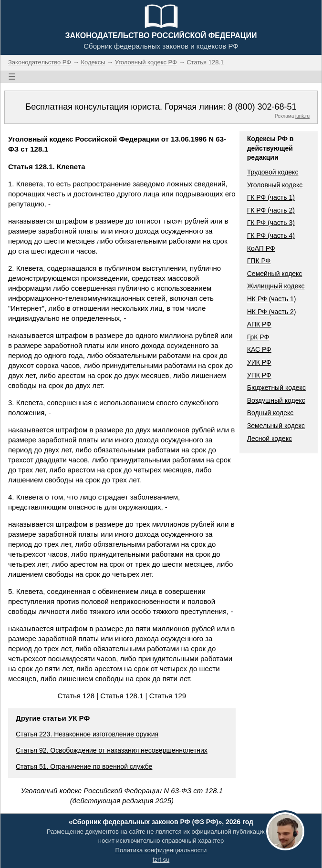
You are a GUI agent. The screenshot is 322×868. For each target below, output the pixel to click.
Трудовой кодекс (273, 172)
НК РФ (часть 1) (272, 299)
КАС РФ (259, 349)
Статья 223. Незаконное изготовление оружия (87, 734)
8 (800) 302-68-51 (262, 107)
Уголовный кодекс (275, 185)
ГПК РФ (259, 261)
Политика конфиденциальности (161, 850)
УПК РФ (259, 375)
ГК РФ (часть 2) (271, 210)
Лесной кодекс (270, 439)
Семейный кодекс (275, 274)
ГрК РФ (258, 337)
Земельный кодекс (276, 426)
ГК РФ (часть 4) (271, 235)
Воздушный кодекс (276, 400)
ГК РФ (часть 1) (271, 197)
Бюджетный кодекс (276, 388)
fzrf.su (161, 860)
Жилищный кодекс (276, 286)
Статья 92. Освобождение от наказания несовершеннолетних (112, 750)
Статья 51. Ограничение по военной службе (84, 766)
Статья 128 (76, 696)
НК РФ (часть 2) (272, 312)
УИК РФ (259, 362)
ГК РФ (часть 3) (271, 223)
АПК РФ (259, 324)
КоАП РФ (261, 248)
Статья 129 (168, 696)
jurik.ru (302, 116)
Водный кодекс (270, 413)
